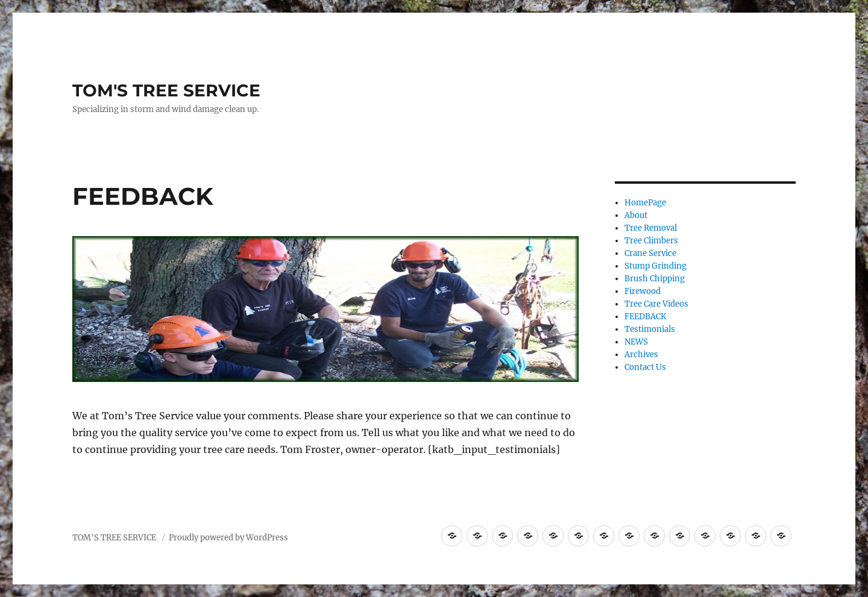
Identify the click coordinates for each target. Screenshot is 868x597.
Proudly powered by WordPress (228, 538)
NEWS (636, 342)
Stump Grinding (656, 266)
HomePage (645, 203)
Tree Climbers (651, 241)
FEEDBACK (645, 317)
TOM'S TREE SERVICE (166, 90)
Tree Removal (651, 228)
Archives (641, 355)
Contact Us (645, 367)
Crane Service (650, 253)
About (636, 215)
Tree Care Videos (656, 304)
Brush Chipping (655, 279)
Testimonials (650, 329)
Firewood (643, 291)
